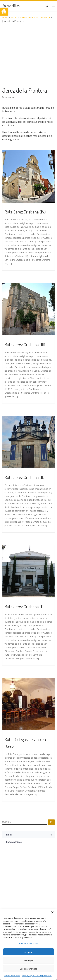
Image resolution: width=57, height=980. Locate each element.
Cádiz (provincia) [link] (41, 17)
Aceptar (29, 952)
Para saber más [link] (14, 842)
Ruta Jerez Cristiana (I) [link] (24, 606)
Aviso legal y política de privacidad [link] (37, 976)
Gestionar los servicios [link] (28, 943)
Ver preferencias (28, 969)
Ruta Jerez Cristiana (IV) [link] (25, 212)
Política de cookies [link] (12, 976)
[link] (4, 12)
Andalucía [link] (25, 17)
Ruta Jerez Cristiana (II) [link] (24, 477)
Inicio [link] (5, 17)
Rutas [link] (14, 17)
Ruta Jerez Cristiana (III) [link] (25, 344)
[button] (52, 912)
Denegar (29, 960)
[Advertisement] (28, 56)
